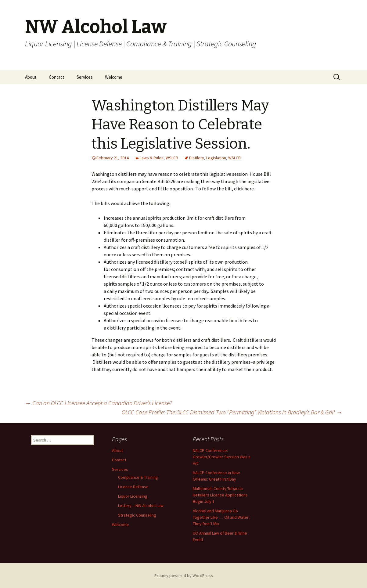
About (31, 77)
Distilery (197, 158)
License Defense (133, 487)
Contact (57, 77)
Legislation (216, 158)
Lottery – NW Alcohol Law (141, 506)
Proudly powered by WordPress (184, 575)
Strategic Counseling (137, 515)
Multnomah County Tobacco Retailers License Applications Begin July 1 (220, 495)
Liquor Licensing (133, 496)
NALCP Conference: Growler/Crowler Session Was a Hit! (222, 457)
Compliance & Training (138, 477)
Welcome (114, 77)
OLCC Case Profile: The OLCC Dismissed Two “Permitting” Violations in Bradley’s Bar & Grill (232, 412)
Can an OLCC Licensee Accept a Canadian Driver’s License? (99, 403)
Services (85, 77)
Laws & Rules (152, 158)
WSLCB (172, 158)
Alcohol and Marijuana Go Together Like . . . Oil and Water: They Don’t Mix (221, 517)
